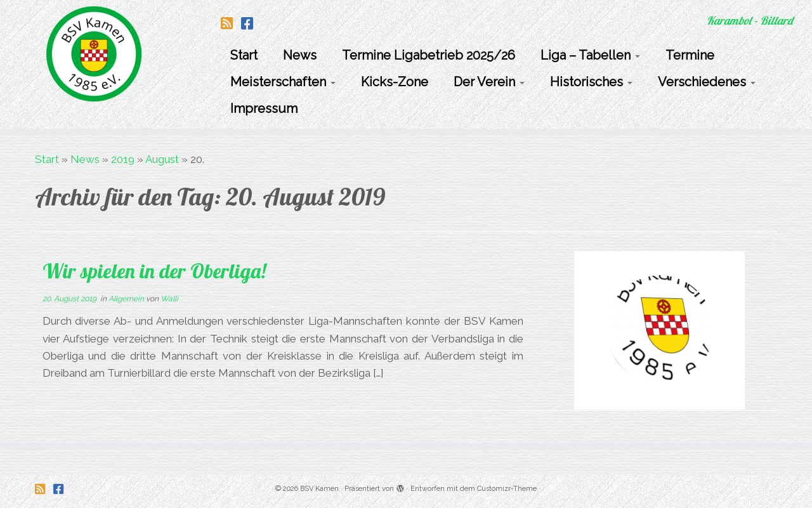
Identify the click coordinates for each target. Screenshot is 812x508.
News (300, 55)
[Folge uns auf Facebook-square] (251, 23)
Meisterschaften (283, 82)
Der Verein (489, 82)
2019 (123, 159)
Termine (690, 55)
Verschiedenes (707, 82)
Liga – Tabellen (590, 55)
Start (244, 55)
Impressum (264, 108)
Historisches (591, 82)
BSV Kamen (319, 489)
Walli (169, 299)
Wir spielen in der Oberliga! (154, 271)
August (162, 159)
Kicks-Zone (395, 82)
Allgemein (127, 299)
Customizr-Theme (507, 489)
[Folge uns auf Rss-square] (231, 23)
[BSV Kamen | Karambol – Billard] (94, 54)
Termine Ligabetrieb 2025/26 (429, 55)
